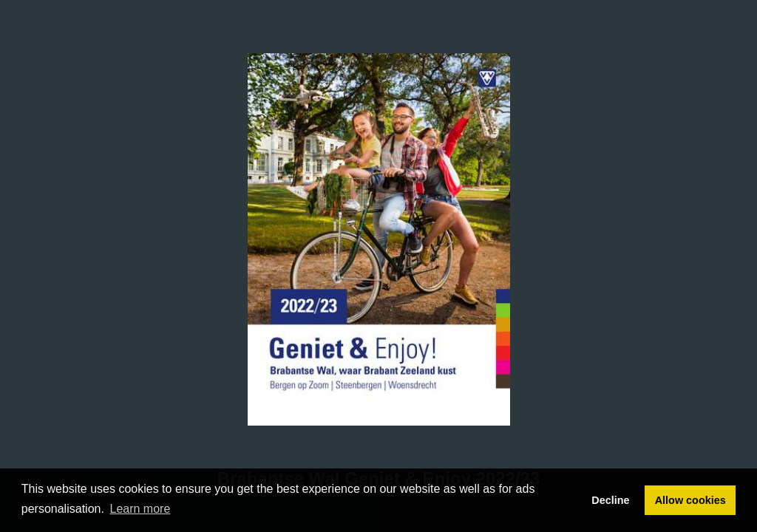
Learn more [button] (140, 509)
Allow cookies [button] (690, 500)
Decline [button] (610, 500)
